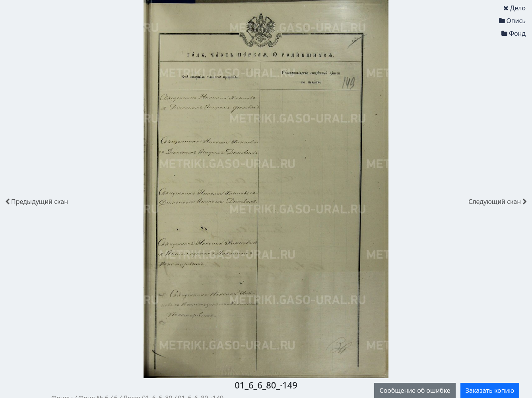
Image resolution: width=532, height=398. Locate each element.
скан (37, 202)
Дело (515, 8)
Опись (512, 21)
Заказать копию (490, 390)
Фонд (514, 33)
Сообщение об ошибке (415, 390)
